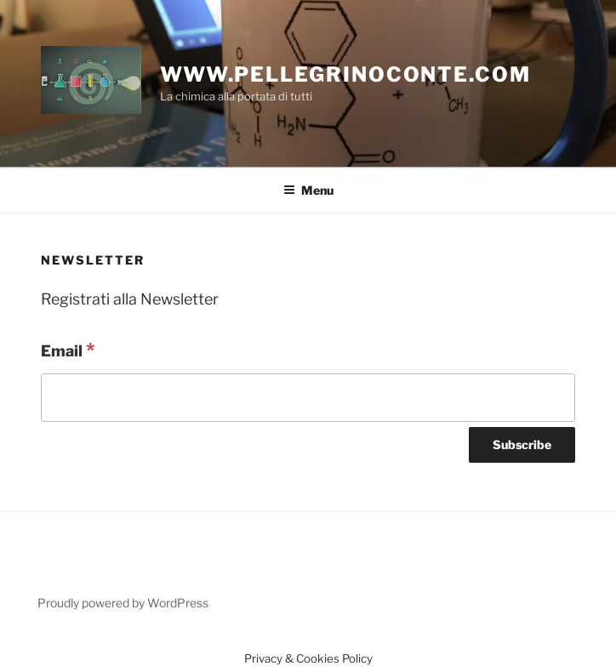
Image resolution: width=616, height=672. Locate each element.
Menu (308, 190)
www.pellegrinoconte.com (345, 74)
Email (68, 350)
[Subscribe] (522, 445)
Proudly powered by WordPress (123, 603)
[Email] (308, 398)
